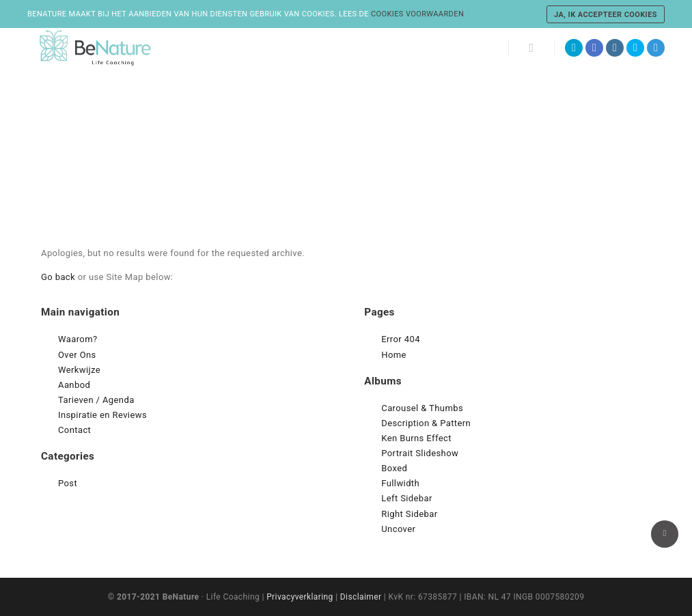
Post (68, 483)
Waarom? (78, 339)
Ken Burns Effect (416, 438)
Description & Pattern (426, 423)
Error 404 (401, 339)
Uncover (398, 529)
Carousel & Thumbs (422, 408)
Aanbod (74, 385)
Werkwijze (79, 370)
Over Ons (77, 355)
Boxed (394, 468)
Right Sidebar (409, 514)
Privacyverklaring (300, 597)
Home (394, 355)
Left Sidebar (407, 498)
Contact (74, 430)
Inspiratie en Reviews (102, 415)
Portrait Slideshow (420, 453)
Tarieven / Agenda (96, 400)
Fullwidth (400, 483)
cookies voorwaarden (417, 14)
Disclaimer (361, 597)
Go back (58, 277)
